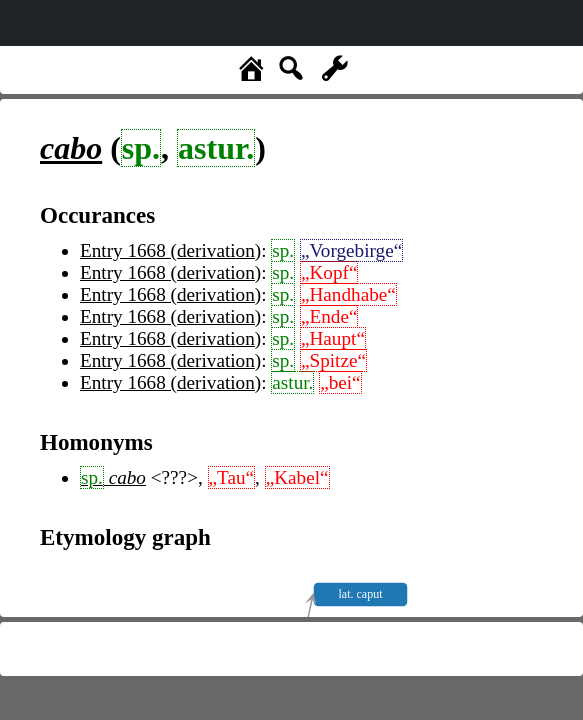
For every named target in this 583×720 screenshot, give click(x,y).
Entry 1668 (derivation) (170, 250)
